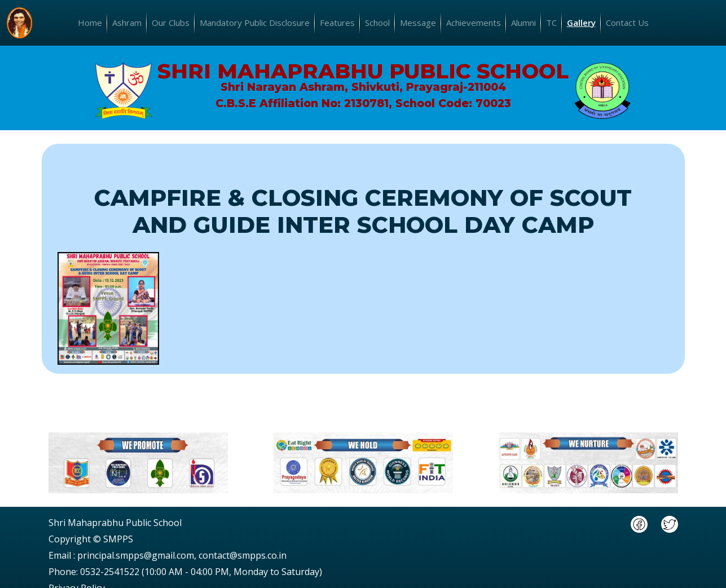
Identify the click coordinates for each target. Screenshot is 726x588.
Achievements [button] (474, 23)
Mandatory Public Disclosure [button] (255, 23)
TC (551, 23)
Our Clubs (171, 23)
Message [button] (418, 23)
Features (337, 23)
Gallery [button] (581, 23)
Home (90, 23)
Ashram (127, 23)
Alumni (523, 23)
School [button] (377, 23)
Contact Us (627, 23)
